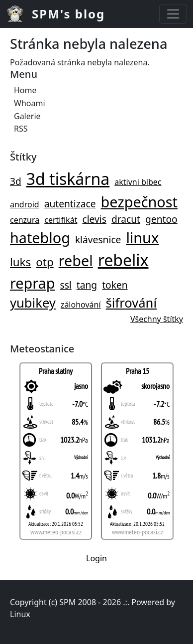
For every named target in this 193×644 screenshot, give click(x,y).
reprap (32, 283)
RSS (21, 129)
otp (45, 262)
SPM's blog (68, 14)
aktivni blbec (138, 182)
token (115, 285)
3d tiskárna (68, 179)
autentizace (70, 204)
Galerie (27, 116)
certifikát (61, 220)
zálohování (81, 305)
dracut (126, 219)
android (25, 204)
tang (87, 285)
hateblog (40, 238)
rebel (76, 260)
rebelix (123, 260)
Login (96, 558)
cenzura (25, 220)
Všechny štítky (157, 319)
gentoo (161, 219)
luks (20, 262)
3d (16, 181)
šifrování (131, 303)
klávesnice (98, 240)
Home (25, 90)
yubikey (33, 303)
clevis (94, 219)
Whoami (30, 103)
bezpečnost (139, 202)
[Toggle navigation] (173, 14)
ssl (65, 285)
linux (142, 238)
